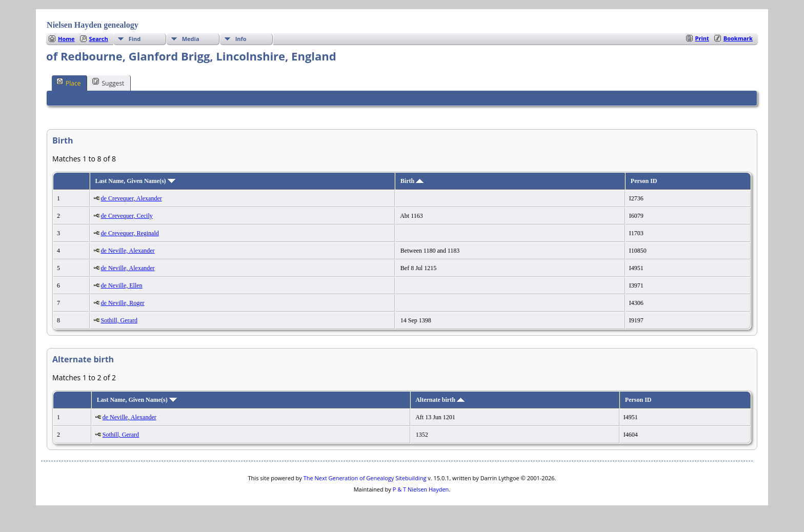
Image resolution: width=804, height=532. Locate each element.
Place (68, 83)
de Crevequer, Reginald (130, 233)
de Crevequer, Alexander (132, 198)
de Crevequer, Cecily (127, 216)
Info (241, 39)
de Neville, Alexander (128, 251)
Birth (412, 181)
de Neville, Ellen (122, 285)
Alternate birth (440, 400)
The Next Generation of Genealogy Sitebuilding (365, 478)
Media (191, 39)
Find (135, 39)
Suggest (108, 83)
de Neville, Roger (123, 303)
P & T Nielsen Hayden (421, 489)
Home (66, 39)
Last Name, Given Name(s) (135, 181)
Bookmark (738, 38)
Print (702, 38)
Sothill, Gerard (119, 320)
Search (99, 39)
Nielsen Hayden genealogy (93, 25)
